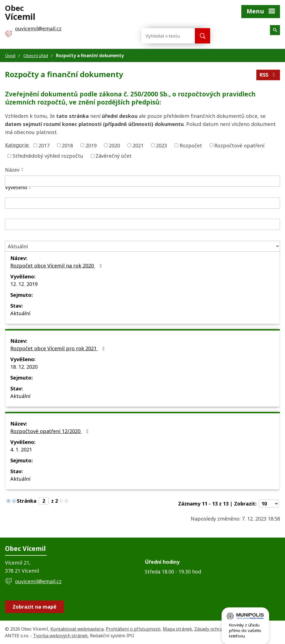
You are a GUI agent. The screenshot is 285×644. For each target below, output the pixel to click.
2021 (138, 145)
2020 (114, 145)
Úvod (10, 55)
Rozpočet (191, 145)
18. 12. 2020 (24, 367)
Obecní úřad (36, 55)
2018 (67, 145)
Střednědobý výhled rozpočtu (48, 156)
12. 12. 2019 (24, 284)
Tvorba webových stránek (60, 636)
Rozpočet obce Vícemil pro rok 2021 (59, 348)
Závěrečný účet (114, 156)
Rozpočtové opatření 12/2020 (51, 431)
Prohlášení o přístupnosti (133, 629)
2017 (44, 145)
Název (12, 170)
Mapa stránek (177, 629)
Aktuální (20, 313)
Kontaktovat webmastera (77, 629)
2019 (91, 145)
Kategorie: (17, 145)
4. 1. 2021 (21, 449)
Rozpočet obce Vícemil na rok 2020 (57, 266)
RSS (268, 75)
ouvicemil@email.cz (38, 581)
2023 (161, 145)
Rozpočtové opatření (239, 145)
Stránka (27, 501)
